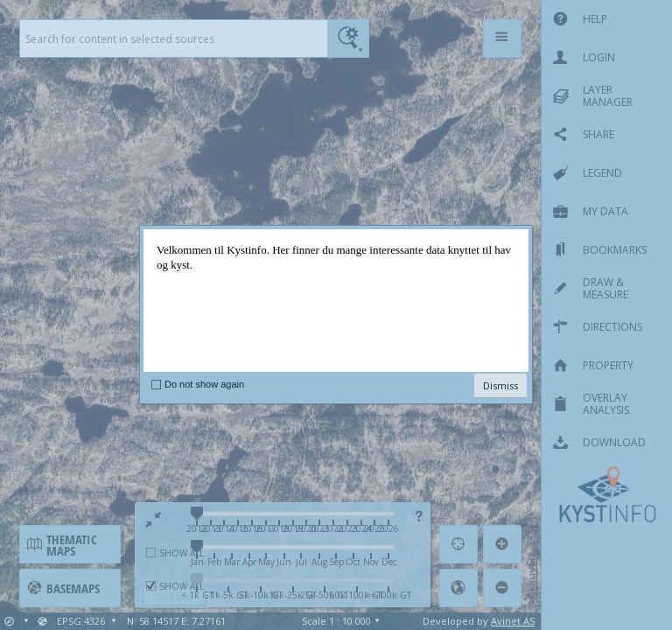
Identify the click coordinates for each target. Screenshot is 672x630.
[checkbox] (156, 384)
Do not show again (204, 384)
